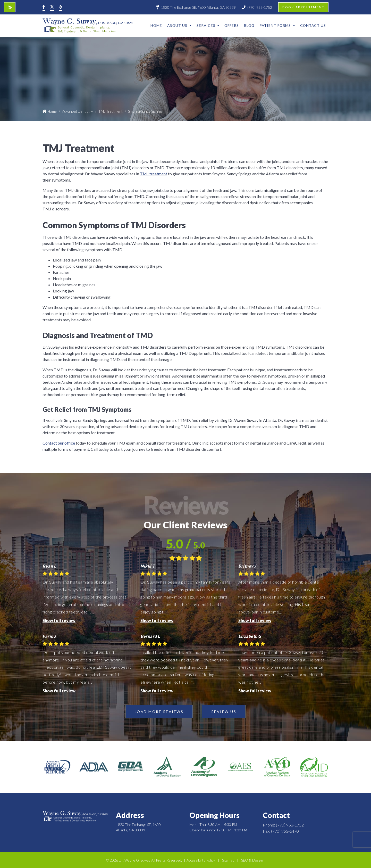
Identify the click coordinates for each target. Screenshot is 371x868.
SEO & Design (252, 860)
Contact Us (313, 25)
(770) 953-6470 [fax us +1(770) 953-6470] (285, 831)
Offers (232, 25)
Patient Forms (277, 25)
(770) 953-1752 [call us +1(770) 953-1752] (257, 7)
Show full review (59, 620)
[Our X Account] (52, 7)
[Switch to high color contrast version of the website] (10, 7)
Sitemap (228, 860)
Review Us (224, 712)
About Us (179, 25)
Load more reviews (159, 712)
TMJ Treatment (111, 111)
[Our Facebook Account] (44, 7)
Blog (249, 25)
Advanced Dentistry (78, 111)
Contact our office (59, 443)
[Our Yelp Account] (61, 7)
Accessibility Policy (201, 860)
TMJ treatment (154, 174)
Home (156, 25)
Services (208, 25)
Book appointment (303, 7)
